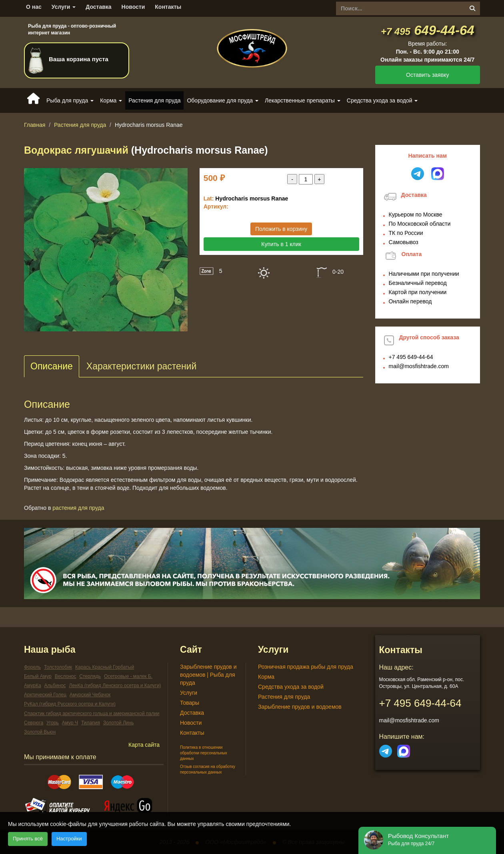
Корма (266, 677)
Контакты (168, 7)
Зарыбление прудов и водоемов (300, 707)
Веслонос (66, 676)
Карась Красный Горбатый (105, 667)
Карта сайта (144, 745)
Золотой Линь (119, 723)
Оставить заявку (427, 75)
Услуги (64, 7)
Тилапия (91, 723)
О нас (34, 7)
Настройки (69, 839)
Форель (32, 667)
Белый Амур (38, 676)
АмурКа (33, 686)
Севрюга (34, 723)
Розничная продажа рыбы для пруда (306, 667)
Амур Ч (70, 723)
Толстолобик (58, 667)
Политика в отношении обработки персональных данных (204, 753)
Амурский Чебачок (90, 695)
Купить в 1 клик (281, 244)
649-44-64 (428, 30)
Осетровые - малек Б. (128, 676)
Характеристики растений (141, 366)
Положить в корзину (281, 229)
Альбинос (55, 686)
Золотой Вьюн (40, 732)
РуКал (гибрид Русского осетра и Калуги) (70, 704)
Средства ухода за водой (291, 687)
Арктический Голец (45, 695)
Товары (190, 703)
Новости (133, 7)
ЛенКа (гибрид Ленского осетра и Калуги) (115, 686)
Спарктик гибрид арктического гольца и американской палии (92, 714)
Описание (52, 366)
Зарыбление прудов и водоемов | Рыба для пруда (208, 675)
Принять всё (28, 839)
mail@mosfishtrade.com (419, 366)
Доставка (98, 7)
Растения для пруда (154, 100)
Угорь (53, 723)
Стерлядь (90, 676)
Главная (35, 125)
